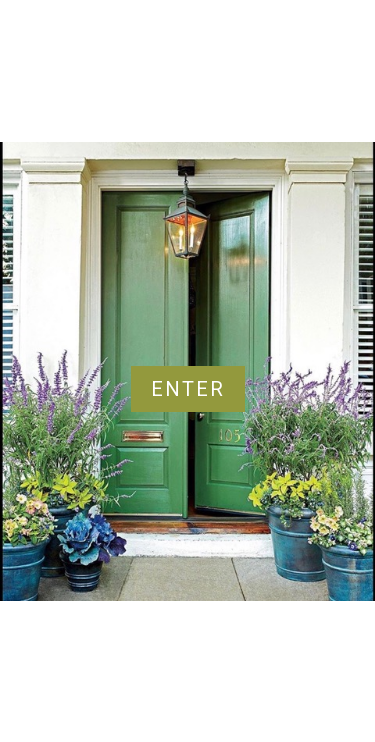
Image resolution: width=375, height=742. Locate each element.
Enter (188, 389)
